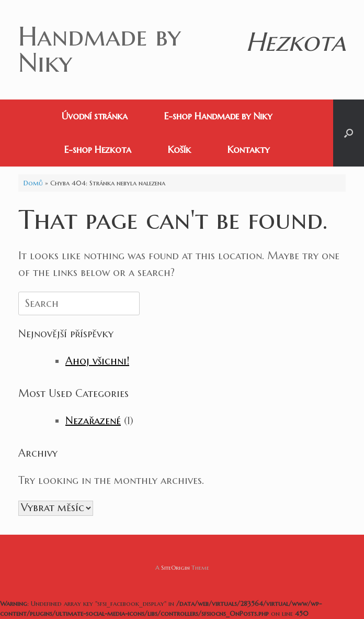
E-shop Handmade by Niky (218, 116)
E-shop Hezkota (98, 150)
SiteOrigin (175, 568)
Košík (179, 150)
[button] (349, 133)
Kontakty (248, 150)
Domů (33, 183)
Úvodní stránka (95, 116)
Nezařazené (93, 421)
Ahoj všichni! (97, 361)
